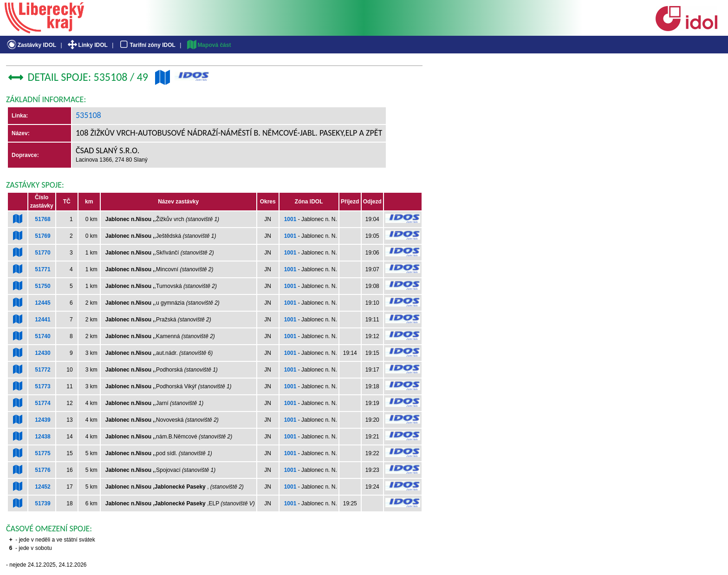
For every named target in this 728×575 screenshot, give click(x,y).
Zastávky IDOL (31, 45)
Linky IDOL (87, 45)
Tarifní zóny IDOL (147, 45)
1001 (290, 219)
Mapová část (208, 45)
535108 (88, 115)
